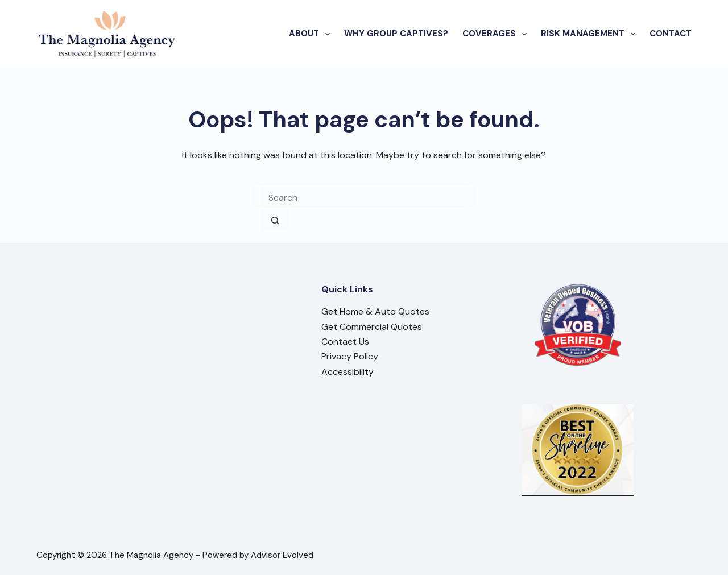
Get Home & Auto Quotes (375, 311)
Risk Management (590, 34)
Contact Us (345, 342)
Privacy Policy (350, 356)
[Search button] (275, 220)
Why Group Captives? (396, 34)
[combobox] (364, 197)
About (312, 34)
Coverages (497, 34)
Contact (671, 34)
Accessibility (348, 372)
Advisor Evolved (282, 555)
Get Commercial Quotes (372, 327)
